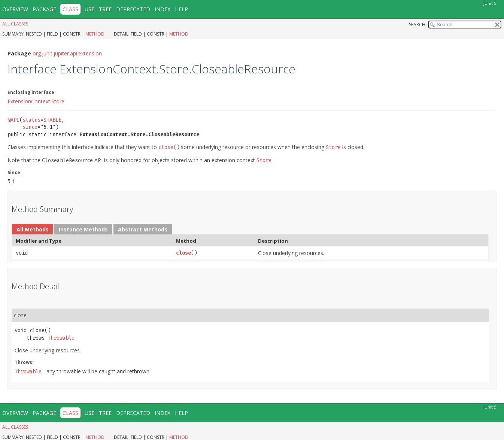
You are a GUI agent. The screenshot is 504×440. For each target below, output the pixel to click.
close (183, 253)
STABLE (52, 120)
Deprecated (133, 9)
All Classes (15, 24)
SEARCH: (418, 25)
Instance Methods (83, 229)
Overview (15, 9)
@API (13, 120)
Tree (105, 9)
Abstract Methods (143, 229)
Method (95, 34)
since (30, 127)
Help (181, 9)
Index (163, 9)
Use (89, 9)
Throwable (61, 338)
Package (44, 9)
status (31, 120)
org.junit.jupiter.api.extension (67, 53)
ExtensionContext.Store (36, 101)
